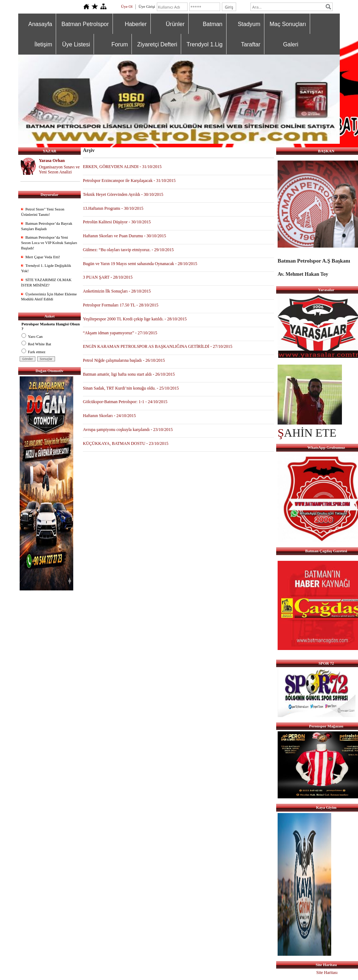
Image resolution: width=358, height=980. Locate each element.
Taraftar (251, 44)
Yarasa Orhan (52, 161)
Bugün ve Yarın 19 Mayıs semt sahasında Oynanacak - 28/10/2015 (140, 264)
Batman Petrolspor (85, 24)
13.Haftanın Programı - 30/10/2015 (113, 208)
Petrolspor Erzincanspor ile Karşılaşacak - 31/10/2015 (129, 181)
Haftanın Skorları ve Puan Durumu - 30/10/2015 (125, 236)
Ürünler (175, 24)
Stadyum (249, 24)
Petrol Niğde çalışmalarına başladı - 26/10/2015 (124, 360)
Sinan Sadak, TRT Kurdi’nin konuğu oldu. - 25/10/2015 (131, 388)
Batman (212, 24)
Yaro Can (32, 336)
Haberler (136, 24)
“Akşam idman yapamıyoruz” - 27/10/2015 (120, 333)
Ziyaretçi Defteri (157, 44)
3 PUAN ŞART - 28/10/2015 (108, 277)
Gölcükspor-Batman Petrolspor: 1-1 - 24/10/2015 (125, 402)
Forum (120, 44)
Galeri (291, 44)
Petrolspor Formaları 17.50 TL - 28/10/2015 (121, 305)
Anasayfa (40, 24)
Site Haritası (327, 973)
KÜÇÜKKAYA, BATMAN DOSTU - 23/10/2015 (126, 443)
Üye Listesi (76, 44)
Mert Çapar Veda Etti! (43, 257)
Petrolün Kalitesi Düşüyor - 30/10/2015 (117, 222)
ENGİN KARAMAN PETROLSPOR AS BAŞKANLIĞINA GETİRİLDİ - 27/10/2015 (158, 346)
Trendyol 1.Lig (205, 44)
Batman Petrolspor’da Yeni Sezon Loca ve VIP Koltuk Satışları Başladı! (49, 243)
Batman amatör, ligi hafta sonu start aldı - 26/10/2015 (129, 374)
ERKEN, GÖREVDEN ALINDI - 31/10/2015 (122, 167)
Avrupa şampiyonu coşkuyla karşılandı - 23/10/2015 (128, 430)
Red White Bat (36, 344)
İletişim (43, 44)
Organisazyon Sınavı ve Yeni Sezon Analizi (59, 170)
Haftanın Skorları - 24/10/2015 (109, 416)
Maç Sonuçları (288, 24)
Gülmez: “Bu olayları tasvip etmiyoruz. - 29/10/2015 (128, 250)
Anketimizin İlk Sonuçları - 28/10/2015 (117, 291)
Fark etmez (33, 352)
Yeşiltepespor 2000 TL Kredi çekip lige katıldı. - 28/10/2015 (135, 319)
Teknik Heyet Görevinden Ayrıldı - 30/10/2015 (123, 194)
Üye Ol (127, 6)
